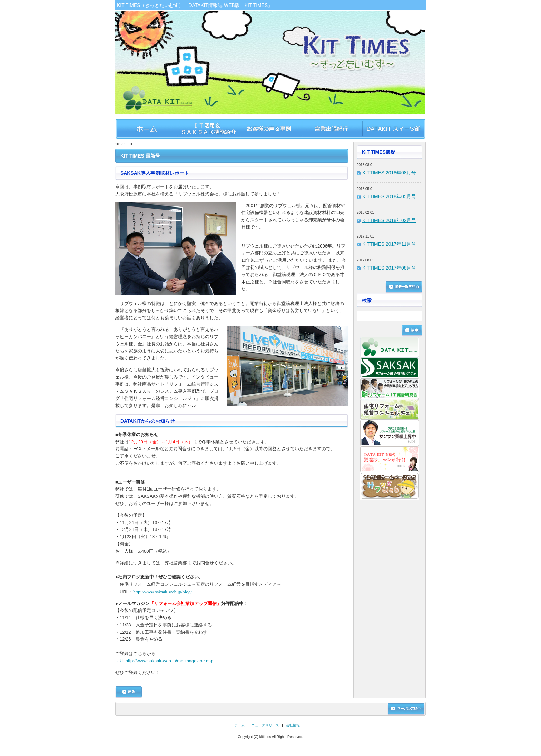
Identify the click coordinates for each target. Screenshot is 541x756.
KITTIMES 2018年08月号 (389, 173)
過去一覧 (404, 287)
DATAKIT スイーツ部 (394, 129)
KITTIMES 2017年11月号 (389, 244)
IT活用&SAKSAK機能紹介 (208, 129)
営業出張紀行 (331, 129)
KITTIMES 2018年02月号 (389, 220)
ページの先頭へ (406, 709)
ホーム (146, 129)
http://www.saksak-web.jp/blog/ (163, 592)
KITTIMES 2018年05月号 (389, 196)
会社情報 (293, 725)
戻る (129, 692)
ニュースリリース (265, 725)
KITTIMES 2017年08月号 (389, 268)
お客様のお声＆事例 (270, 129)
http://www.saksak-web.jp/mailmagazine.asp (164, 661)
